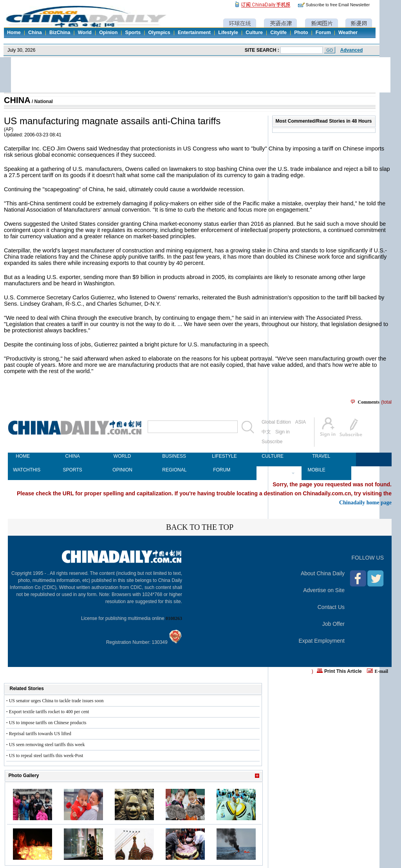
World (85, 33)
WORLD (122, 456)
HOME (23, 456)
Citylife (278, 33)
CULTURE (271, 456)
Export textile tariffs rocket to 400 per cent (49, 712)
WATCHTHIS (23, 470)
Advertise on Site (324, 590)
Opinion (108, 33)
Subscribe (272, 442)
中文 (266, 432)
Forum (323, 33)
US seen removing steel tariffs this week (47, 745)
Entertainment (194, 33)
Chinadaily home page (365, 502)
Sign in (283, 432)
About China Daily (323, 573)
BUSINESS (172, 456)
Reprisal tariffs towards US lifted (40, 734)
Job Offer (333, 624)
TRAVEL (321, 456)
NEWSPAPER (271, 470)
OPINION (122, 470)
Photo (301, 33)
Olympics (159, 33)
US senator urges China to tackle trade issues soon (56, 701)
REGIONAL (172, 470)
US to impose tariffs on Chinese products (48, 723)
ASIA (301, 422)
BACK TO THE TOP (200, 527)
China (35, 33)
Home (14, 33)
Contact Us (331, 607)
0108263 (174, 618)
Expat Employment (322, 641)
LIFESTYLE (222, 456)
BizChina (60, 33)
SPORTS (73, 470)
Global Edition (276, 422)
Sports (133, 33)
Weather (348, 33)
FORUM (222, 470)
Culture (254, 33)
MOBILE (316, 470)
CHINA (17, 100)
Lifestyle (228, 33)
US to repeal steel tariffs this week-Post (46, 756)
